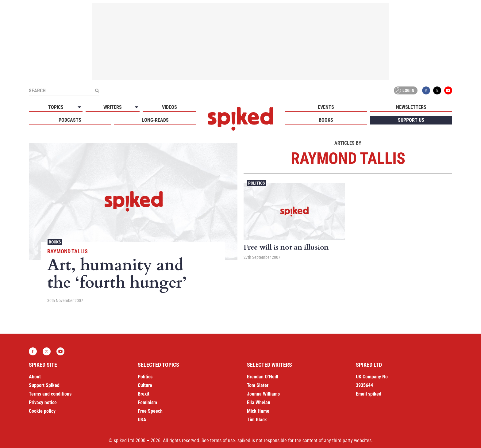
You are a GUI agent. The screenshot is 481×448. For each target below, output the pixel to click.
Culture (145, 385)
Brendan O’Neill (263, 377)
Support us (411, 120)
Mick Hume (258, 411)
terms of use (223, 440)
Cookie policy (42, 411)
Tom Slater (258, 385)
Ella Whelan (259, 402)
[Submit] (97, 90)
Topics (56, 107)
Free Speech (150, 411)
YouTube (448, 90)
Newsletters (411, 107)
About (35, 377)
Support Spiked (44, 385)
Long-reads (155, 120)
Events (326, 107)
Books (326, 120)
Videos (169, 107)
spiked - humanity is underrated (240, 119)
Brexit (144, 394)
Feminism (147, 402)
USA (142, 420)
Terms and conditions (50, 394)
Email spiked (369, 394)
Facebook (426, 90)
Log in (405, 90)
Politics (257, 183)
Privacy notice (43, 402)
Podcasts (70, 120)
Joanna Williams (263, 394)
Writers (113, 107)
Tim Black (257, 420)
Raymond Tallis (67, 251)
